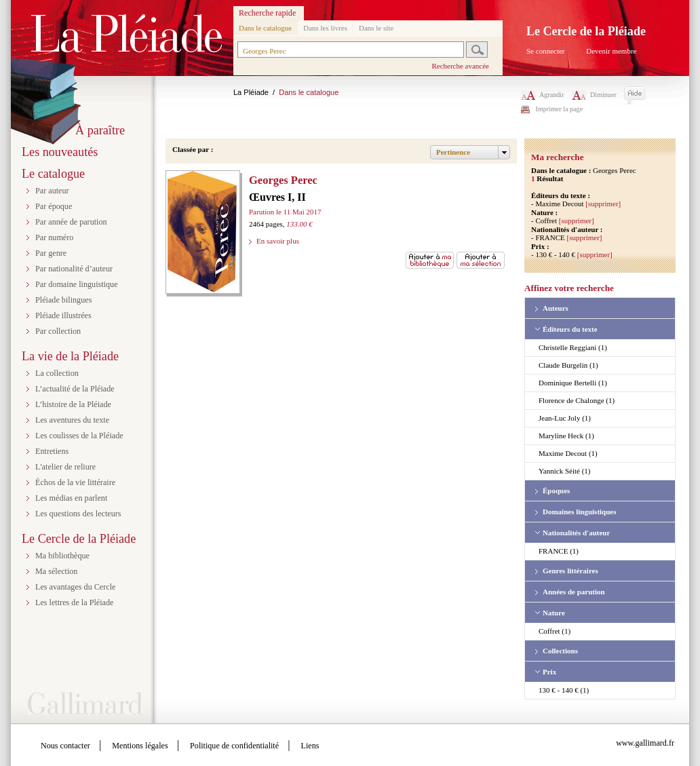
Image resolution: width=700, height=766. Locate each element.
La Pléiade (251, 92)
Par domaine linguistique (77, 284)
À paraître (100, 130)
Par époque (54, 206)
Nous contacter (65, 746)
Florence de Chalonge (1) (577, 400)
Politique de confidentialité (234, 746)
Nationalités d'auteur (576, 533)
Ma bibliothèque (62, 556)
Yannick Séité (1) (564, 471)
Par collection (58, 331)
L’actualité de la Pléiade (75, 389)
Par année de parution (71, 222)
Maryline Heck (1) (566, 436)
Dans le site (376, 28)
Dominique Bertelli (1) (573, 383)
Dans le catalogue (265, 28)
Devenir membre (611, 51)
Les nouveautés (60, 152)
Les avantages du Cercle (75, 587)
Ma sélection (56, 571)
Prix (549, 672)
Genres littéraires (570, 571)
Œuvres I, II (277, 197)
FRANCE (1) (559, 551)
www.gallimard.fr (645, 743)
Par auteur (52, 191)
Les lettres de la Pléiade (74, 602)
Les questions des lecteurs (78, 514)
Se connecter (546, 51)
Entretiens (52, 451)
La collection (57, 373)
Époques (556, 491)
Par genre (51, 253)
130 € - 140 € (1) (564, 690)
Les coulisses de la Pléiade (79, 436)
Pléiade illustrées (63, 315)
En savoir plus (278, 241)
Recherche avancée (460, 66)
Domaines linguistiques (580, 512)
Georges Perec (283, 180)
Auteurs (556, 308)
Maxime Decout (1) (568, 453)
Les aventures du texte (72, 420)
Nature (554, 613)
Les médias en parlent (71, 498)
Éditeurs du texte (570, 329)
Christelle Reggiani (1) (573, 347)
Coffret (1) (555, 631)
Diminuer (594, 95)
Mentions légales (140, 746)
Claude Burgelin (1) (568, 365)
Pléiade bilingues (63, 300)
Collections (560, 651)
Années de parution (574, 592)
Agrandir (543, 95)
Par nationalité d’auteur (74, 269)
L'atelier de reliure (65, 467)
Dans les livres (325, 28)
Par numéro (54, 237)
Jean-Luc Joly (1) (565, 418)
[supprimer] (603, 204)
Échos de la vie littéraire (75, 482)
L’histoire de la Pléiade (73, 404)
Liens (310, 746)
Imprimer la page (560, 109)
